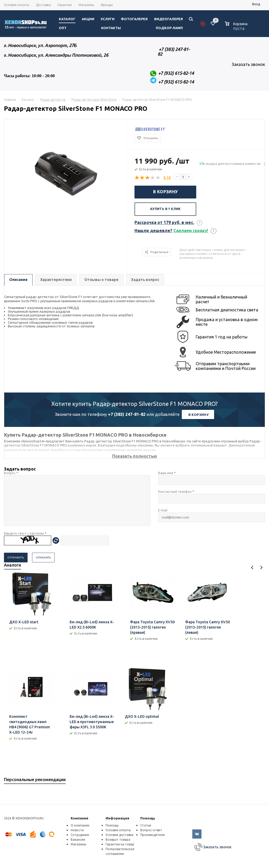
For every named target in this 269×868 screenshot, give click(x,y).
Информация (117, 818)
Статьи (146, 825)
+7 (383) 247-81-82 (127, 414)
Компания (79, 818)
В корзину (165, 192)
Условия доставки (120, 835)
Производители (152, 835)
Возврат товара (118, 840)
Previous (252, 568)
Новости (77, 830)
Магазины (78, 844)
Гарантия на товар (120, 844)
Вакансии (78, 840)
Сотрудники (80, 835)
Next (261, 568)
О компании (80, 825)
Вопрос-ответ (151, 830)
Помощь (148, 818)
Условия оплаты (118, 830)
